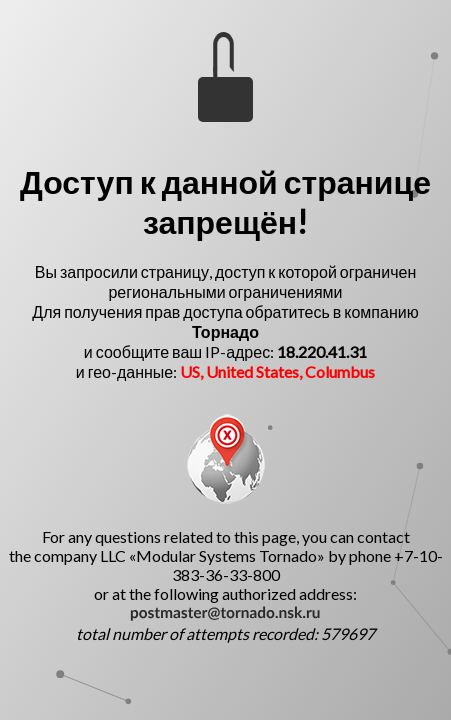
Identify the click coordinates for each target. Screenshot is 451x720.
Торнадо (225, 331)
